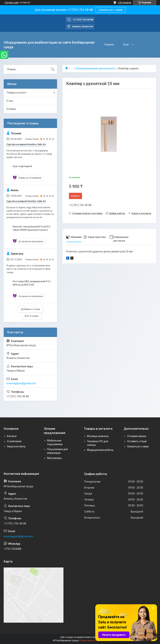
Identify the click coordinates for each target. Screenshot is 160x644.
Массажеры (54, 458)
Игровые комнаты (98, 436)
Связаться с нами (111, 10)
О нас (10, 101)
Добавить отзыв (30, 309)
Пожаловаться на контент (93, 641)
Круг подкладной (22, 166)
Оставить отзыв (137, 441)
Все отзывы (32, 316)
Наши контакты (16, 446)
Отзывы (11, 109)
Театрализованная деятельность (95, 68)
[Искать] (53, 69)
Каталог (12, 436)
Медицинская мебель (100, 450)
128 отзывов (125, 3)
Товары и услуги (16, 93)
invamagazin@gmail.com (21, 383)
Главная (109, 45)
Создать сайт (12, 3)
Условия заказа (137, 436)
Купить (75, 196)
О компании (14, 441)
